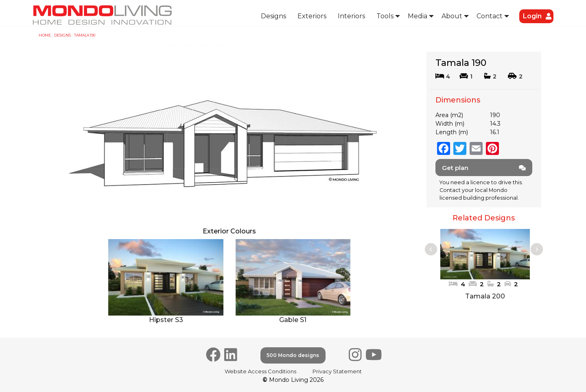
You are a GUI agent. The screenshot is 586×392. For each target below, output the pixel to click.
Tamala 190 (85, 35)
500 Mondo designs (293, 355)
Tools (385, 16)
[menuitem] (273, 17)
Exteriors (312, 16)
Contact (490, 16)
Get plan (484, 168)
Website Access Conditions (260, 371)
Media (418, 16)
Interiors (351, 16)
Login (532, 16)
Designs (273, 16)
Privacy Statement (337, 371)
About (452, 16)
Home (45, 35)
